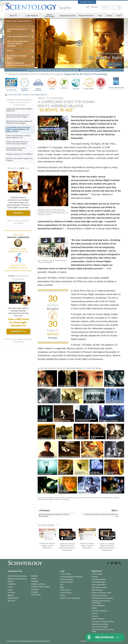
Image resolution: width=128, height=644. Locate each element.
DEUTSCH (11, 601)
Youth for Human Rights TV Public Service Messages (18, 44)
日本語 (10, 590)
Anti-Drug (76, 83)
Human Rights (89, 83)
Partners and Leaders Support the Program (20, 159)
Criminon (52, 83)
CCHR (101, 83)
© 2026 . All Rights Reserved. (28, 641)
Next (97, 70)
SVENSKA (35, 581)
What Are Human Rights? (19, 36)
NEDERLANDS (13, 598)
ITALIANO (35, 592)
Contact (63, 595)
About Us (13, 16)
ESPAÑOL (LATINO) (38, 584)
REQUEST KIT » (18, 331)
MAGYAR (34, 576)
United (10, 51)
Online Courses (65, 590)
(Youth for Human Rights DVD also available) (18, 222)
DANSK (10, 581)
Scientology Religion (99, 582)
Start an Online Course (100, 595)
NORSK (34, 579)
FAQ (100, 16)
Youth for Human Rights (100, 627)
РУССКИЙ (11, 593)
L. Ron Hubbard (31, 16)
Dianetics (95, 577)
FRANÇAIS (12, 584)
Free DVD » (18, 213)
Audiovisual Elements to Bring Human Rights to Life (18, 137)
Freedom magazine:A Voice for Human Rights (19, 64)
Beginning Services (68, 16)
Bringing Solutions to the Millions (19, 154)
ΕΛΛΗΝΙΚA (35, 589)
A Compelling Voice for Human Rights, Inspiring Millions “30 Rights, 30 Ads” (18, 129)
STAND (94, 608)
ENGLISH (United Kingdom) (17, 579)
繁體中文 (11, 595)
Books (109, 16)
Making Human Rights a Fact (18, 30)
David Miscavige (97, 590)
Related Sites (87, 2)
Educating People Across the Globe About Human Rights (18, 116)
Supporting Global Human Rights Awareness (19, 110)
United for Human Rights (100, 624)
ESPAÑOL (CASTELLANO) (40, 587)
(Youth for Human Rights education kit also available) (18, 340)
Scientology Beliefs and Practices (71, 577)
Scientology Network (99, 579)
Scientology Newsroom (100, 587)
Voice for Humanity (66, 579)
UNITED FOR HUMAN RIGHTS (35, 95)
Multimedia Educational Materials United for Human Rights (19, 122)
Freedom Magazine (116, 88)
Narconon (64, 83)
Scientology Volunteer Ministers (102, 598)
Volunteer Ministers (86, 16)
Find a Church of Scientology (70, 598)
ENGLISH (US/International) (17, 576)
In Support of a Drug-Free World (103, 622)
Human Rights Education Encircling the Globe (16, 149)
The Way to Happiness (25, 84)
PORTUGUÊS (36, 595)
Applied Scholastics (38, 84)
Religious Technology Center (101, 593)
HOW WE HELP (16, 95)
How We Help (11, 90)
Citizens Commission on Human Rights (103, 630)
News (119, 16)
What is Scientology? (50, 16)
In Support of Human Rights (17, 57)
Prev (31, 70)
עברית (10, 587)
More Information (66, 593)
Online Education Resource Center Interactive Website (17, 143)
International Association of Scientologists (101, 602)
